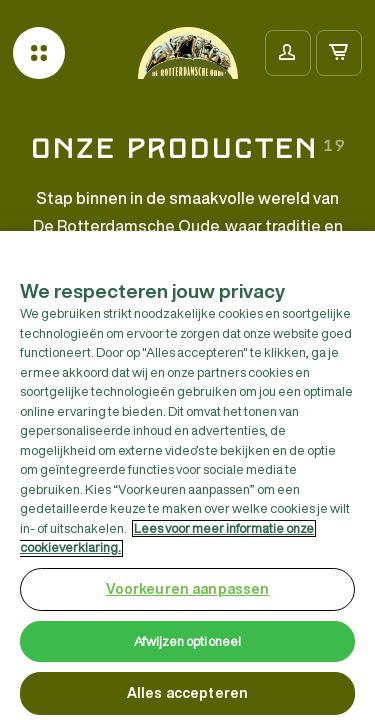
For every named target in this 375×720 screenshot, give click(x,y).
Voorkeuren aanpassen (188, 594)
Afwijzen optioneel (187, 646)
